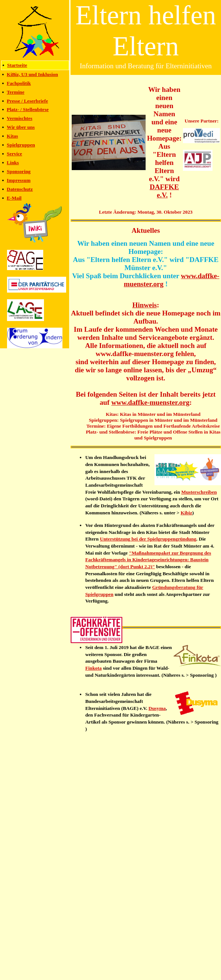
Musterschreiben (199, 492)
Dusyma (157, 708)
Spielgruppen (21, 145)
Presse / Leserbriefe (27, 101)
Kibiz (186, 513)
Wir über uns (21, 127)
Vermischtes (19, 118)
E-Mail (14, 198)
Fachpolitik (19, 83)
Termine (16, 92)
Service (14, 154)
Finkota (93, 668)
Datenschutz (20, 189)
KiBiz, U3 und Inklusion (32, 74)
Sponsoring (18, 171)
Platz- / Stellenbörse (28, 109)
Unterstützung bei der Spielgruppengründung (148, 539)
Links (13, 163)
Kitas (12, 136)
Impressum (18, 180)
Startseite (17, 65)
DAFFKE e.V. (164, 191)
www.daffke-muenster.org (150, 402)
